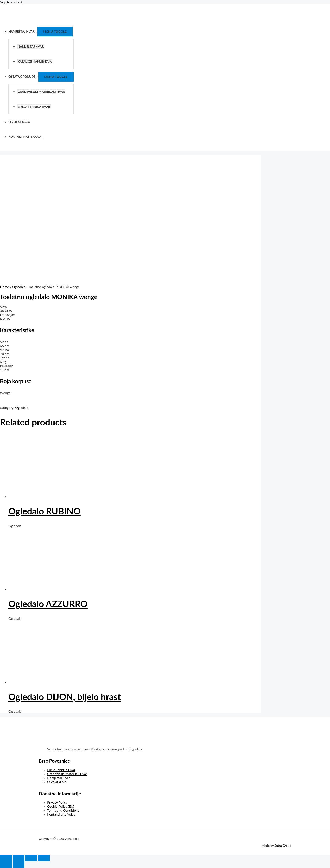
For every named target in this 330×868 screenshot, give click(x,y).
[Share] (19, 858)
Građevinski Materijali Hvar (41, 92)
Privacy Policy (57, 802)
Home (5, 287)
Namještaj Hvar (21, 31)
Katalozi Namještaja (35, 61)
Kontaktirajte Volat (26, 137)
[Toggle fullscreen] (31, 858)
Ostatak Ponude (22, 77)
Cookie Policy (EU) (61, 806)
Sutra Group (283, 846)
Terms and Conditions (63, 810)
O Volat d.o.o (19, 122)
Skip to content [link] (11, 2)
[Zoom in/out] (44, 858)
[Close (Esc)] (6, 858)
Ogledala (19, 287)
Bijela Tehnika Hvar (34, 107)
